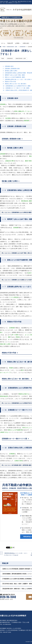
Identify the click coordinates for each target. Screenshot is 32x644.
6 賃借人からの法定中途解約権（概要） (14, 77)
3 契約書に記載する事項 (10, 71)
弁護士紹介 (26, 43)
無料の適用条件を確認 (19, 38)
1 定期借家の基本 (8, 66)
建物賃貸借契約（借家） (13, 47)
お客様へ (18, 43)
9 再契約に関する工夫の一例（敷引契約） (15, 84)
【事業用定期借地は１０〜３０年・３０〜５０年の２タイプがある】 (16, 554)
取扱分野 (10, 43)
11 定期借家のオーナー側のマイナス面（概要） (17, 88)
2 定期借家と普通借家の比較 (11, 69)
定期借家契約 (23, 47)
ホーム (3, 43)
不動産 (4, 47)
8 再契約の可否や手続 (9, 82)
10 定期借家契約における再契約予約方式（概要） (17, 86)
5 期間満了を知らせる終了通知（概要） (14, 75)
